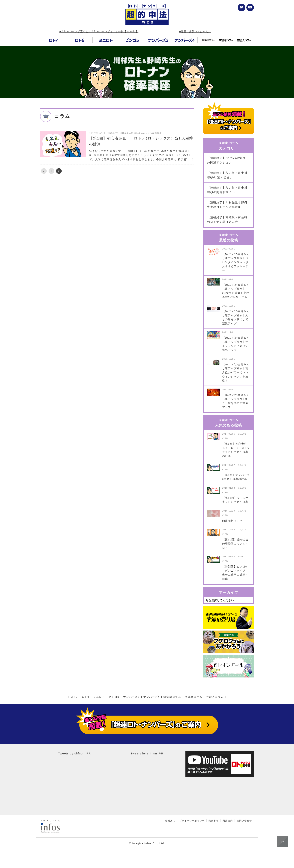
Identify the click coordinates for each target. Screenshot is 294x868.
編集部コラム (172, 697)
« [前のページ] (44, 171)
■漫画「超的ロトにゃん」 (195, 31)
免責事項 (214, 821)
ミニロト (99, 697)
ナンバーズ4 (152, 697)
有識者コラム (194, 697)
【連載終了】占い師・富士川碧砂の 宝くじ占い (227, 175)
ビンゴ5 (114, 697)
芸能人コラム (215, 697)
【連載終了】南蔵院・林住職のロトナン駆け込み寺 (227, 220)
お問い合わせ (244, 821)
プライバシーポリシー (192, 821)
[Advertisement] (117, 209)
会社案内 (170, 821)
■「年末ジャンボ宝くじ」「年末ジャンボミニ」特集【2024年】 (99, 31)
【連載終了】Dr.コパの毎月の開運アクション (226, 160)
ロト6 (85, 697)
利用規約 (228, 821)
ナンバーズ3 (131, 697)
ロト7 (74, 697)
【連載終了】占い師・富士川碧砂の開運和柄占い (227, 190)
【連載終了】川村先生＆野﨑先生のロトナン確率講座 (227, 205)
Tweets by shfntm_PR (74, 753)
